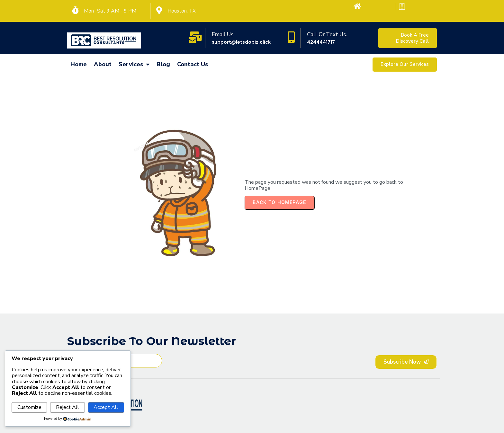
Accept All (106, 407)
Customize (29, 407)
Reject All (67, 407)
